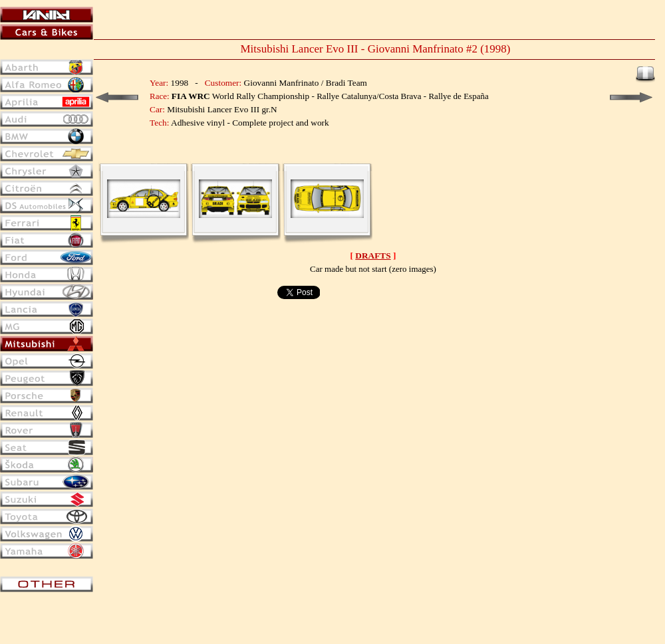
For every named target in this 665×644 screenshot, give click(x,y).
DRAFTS (373, 256)
